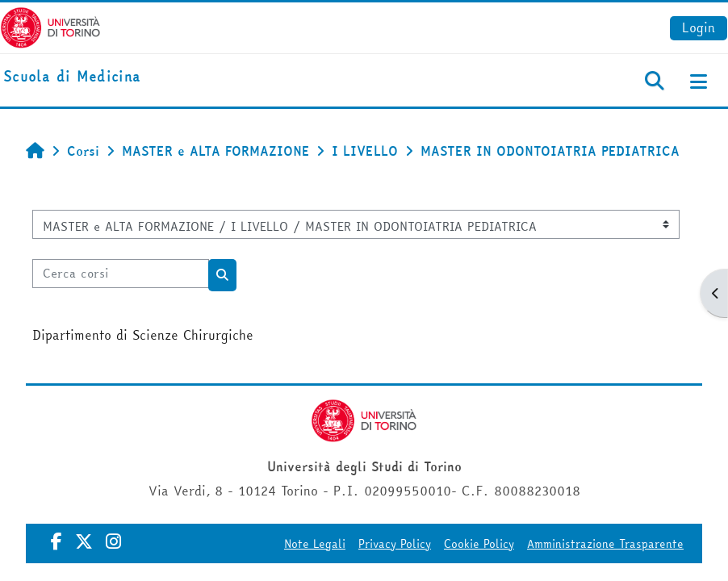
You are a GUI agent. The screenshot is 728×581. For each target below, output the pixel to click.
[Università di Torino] (50, 26)
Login (699, 27)
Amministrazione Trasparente (605, 544)
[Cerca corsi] (121, 274)
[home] (72, 77)
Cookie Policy (479, 544)
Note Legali (315, 544)
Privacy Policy (395, 544)
